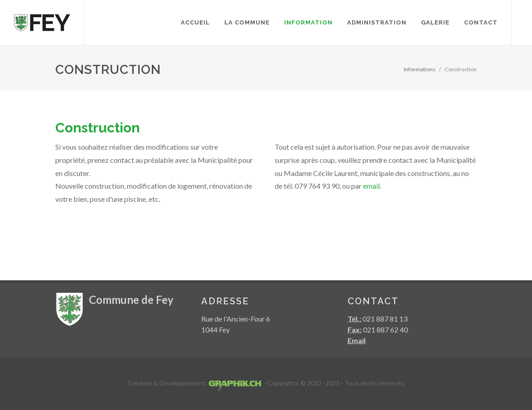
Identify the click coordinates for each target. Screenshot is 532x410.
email (371, 186)
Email (357, 340)
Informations (420, 69)
